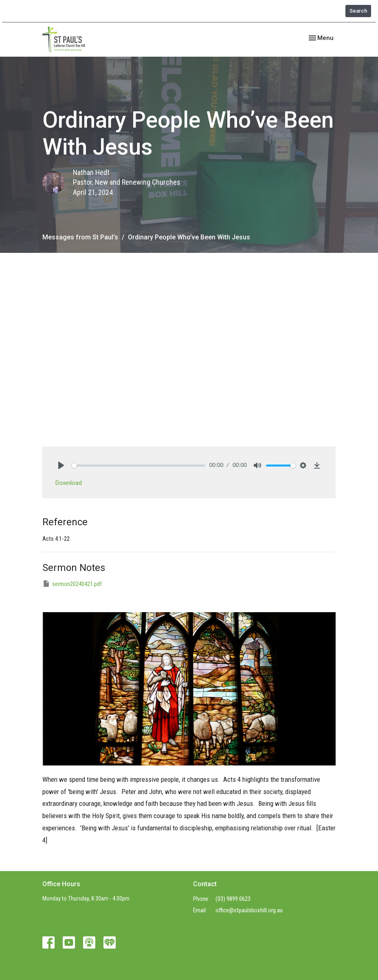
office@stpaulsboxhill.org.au (249, 910)
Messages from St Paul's (80, 237)
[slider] (138, 466)
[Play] (61, 465)
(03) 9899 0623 (233, 899)
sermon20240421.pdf (72, 584)
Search (358, 11)
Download (69, 483)
